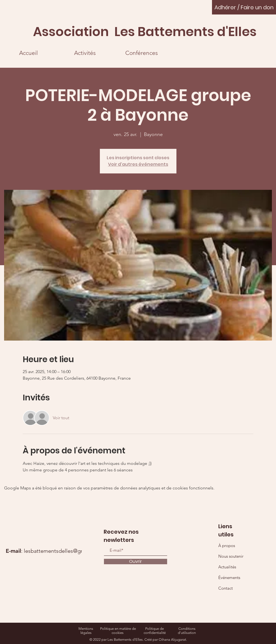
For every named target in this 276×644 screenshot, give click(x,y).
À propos (227, 546)
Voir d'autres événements (138, 164)
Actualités (227, 567)
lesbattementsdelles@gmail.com (63, 551)
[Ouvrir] (136, 562)
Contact (226, 588)
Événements (229, 577)
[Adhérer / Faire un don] (244, 7)
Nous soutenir (231, 556)
